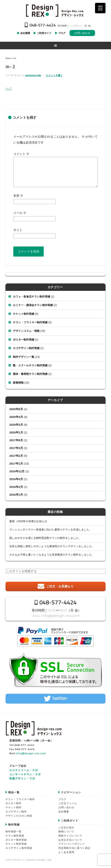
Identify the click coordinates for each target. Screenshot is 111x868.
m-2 (9, 89)
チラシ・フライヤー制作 (20, 798)
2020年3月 (16, 425)
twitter (60, 697)
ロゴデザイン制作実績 (26, 348)
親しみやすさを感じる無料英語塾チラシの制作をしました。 (45, 538)
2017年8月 (16, 440)
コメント (21, 154)
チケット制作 (13, 807)
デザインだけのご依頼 (19, 815)
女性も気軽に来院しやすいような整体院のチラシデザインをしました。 (52, 546)
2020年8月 (16, 409)
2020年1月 (16, 432)
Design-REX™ (55, 10)
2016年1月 (16, 495)
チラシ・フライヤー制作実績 (30, 322)
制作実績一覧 (13, 831)
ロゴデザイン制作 (16, 811)
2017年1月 (16, 463)
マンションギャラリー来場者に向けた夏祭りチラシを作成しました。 (51, 530)
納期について (66, 831)
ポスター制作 (13, 802)
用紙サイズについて (70, 835)
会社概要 (64, 811)
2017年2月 (16, 456)
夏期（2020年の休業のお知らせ (28, 521)
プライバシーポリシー (72, 843)
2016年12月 (17, 471)
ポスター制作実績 (24, 340)
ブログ (62, 798)
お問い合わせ (82, 33)
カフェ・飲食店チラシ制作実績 (32, 297)
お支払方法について (70, 839)
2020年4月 (16, 417)
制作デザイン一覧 (24, 357)
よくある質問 (66, 851)
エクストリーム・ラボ (24, 769)
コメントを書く (54, 75)
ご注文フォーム (68, 802)
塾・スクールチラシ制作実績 (30, 365)
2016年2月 (16, 487)
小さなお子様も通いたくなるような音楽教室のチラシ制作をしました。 (52, 555)
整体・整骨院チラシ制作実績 (30, 374)
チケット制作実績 (24, 314)
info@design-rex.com (61, 615)
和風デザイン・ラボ (22, 778)
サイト (18, 230)
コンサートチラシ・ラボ (25, 773)
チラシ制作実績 (15, 835)
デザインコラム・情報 (26, 331)
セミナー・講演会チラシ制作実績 (33, 305)
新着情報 (18, 383)
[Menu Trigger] (100, 8)
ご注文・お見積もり (60, 586)
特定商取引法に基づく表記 (74, 847)
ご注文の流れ (66, 827)
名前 (18, 196)
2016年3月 (16, 479)
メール (20, 213)
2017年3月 (16, 448)
